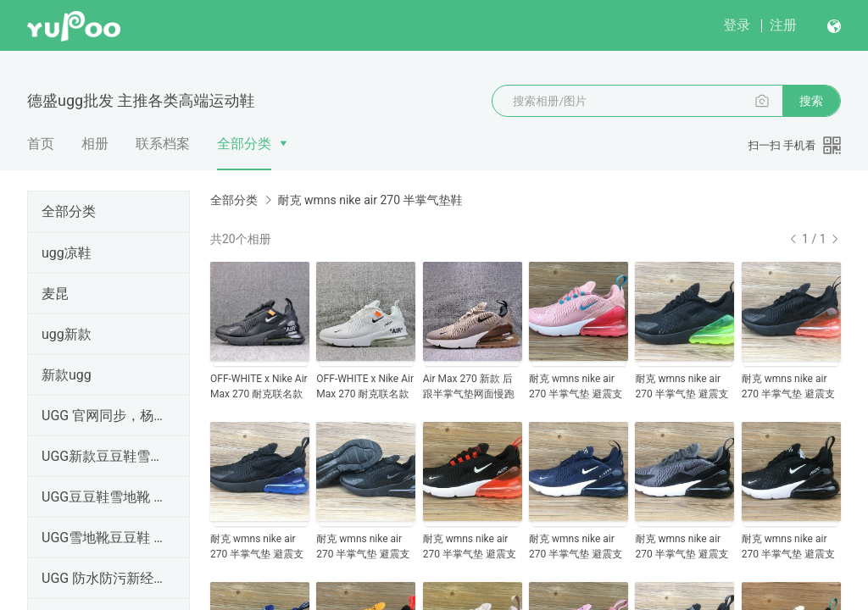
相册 (95, 144)
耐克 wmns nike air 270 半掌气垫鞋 (370, 200)
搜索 (811, 101)
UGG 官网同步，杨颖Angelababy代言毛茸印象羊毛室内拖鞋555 (105, 416)
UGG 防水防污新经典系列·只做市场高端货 (105, 578)
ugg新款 (67, 334)
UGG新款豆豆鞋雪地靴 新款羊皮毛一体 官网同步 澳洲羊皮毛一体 (105, 456)
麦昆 (55, 294)
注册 (783, 25)
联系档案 (163, 144)
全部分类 (244, 144)
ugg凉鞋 (67, 253)
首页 (41, 144)
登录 (737, 25)
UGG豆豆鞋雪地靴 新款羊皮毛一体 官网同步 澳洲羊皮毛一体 (105, 497)
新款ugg (67, 375)
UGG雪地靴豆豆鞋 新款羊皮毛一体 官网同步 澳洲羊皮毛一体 (105, 538)
